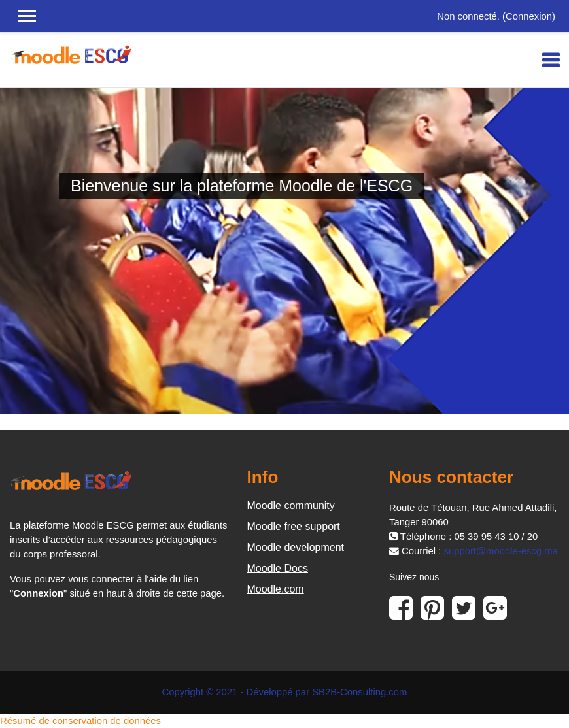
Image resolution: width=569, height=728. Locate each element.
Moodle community (291, 505)
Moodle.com (276, 589)
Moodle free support (294, 526)
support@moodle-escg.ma (500, 551)
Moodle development (296, 547)
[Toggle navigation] (551, 60)
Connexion (529, 16)
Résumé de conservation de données (80, 721)
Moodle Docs (278, 568)
